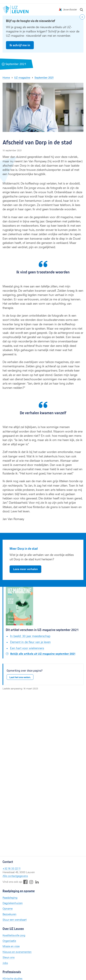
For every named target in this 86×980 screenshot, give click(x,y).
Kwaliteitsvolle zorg (14, 935)
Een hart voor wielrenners (27, 648)
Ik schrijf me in (20, 45)
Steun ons (9, 957)
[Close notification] (82, 17)
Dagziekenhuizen (13, 903)
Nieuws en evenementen (17, 952)
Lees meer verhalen (25, 569)
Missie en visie (11, 946)
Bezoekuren (9, 914)
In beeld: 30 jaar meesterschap (30, 636)
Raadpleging (10, 897)
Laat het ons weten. (20, 677)
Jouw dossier (70, 9)
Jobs (5, 963)
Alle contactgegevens (15, 876)
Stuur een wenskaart (15, 919)
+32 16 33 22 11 (12, 868)
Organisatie (9, 941)
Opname (8, 908)
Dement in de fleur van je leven (30, 642)
